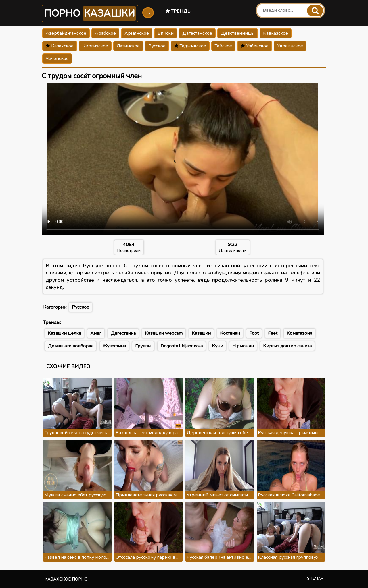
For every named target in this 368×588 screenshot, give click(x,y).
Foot (254, 333)
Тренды (179, 11)
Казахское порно (66, 579)
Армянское (137, 33)
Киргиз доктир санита (287, 346)
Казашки (201, 333)
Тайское (223, 46)
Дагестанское (197, 33)
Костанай (230, 333)
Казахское (60, 46)
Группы (143, 346)
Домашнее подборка (71, 346)
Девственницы (238, 33)
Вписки (166, 33)
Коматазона (299, 333)
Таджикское (190, 46)
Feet (273, 333)
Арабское (105, 33)
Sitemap (315, 579)
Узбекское (255, 46)
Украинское (290, 46)
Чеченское (57, 59)
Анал (96, 333)
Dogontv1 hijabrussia (182, 346)
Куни (217, 346)
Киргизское (95, 46)
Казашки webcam (164, 333)
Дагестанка (123, 333)
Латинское (128, 46)
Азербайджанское (66, 33)
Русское (157, 46)
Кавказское (276, 33)
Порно (90, 13)
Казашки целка (64, 333)
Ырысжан (243, 346)
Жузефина (114, 346)
